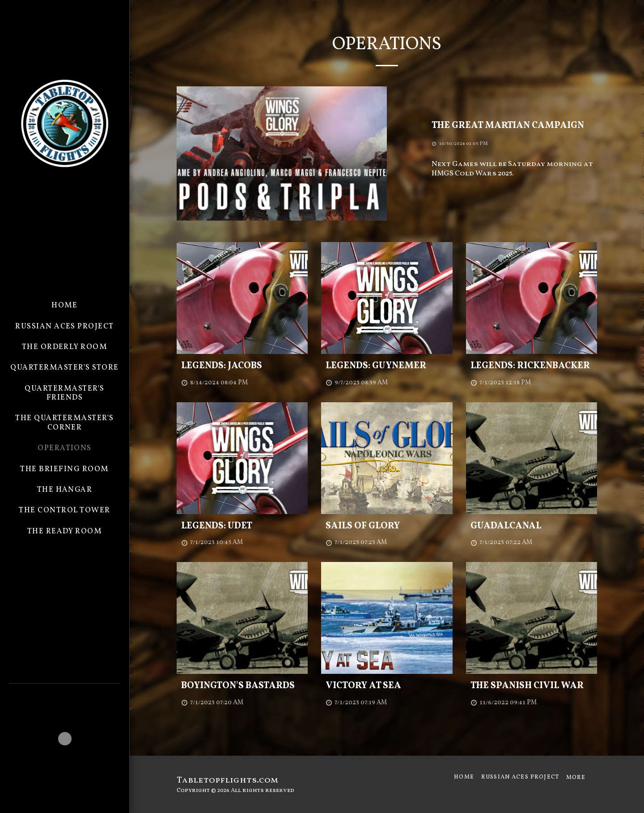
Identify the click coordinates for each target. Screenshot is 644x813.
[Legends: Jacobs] (242, 366)
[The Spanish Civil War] (532, 686)
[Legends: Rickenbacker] (532, 366)
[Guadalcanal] (532, 526)
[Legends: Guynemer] (387, 366)
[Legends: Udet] (242, 526)
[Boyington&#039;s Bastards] (242, 686)
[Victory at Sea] (387, 686)
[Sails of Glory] (387, 526)
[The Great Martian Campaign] (514, 126)
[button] (65, 696)
